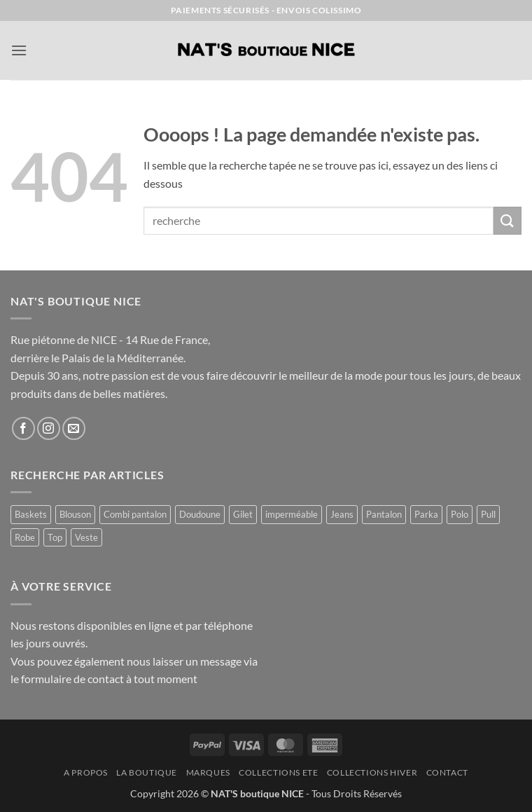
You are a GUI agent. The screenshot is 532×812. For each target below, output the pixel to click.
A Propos (86, 772)
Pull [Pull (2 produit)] (488, 514)
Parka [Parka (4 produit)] (426, 514)
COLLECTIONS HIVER (372, 772)
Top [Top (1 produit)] (55, 537)
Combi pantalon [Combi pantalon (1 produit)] (135, 514)
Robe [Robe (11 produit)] (25, 537)
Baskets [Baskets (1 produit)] (31, 514)
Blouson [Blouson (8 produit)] (75, 514)
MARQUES (208, 772)
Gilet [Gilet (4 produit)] (243, 514)
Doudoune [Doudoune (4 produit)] (200, 514)
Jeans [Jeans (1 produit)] (342, 514)
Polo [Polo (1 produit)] (460, 514)
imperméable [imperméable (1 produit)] (292, 514)
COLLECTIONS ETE (278, 772)
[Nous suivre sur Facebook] (23, 428)
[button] (19, 50)
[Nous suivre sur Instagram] (49, 428)
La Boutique (147, 772)
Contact (447, 772)
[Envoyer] (507, 220)
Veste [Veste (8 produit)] (86, 537)
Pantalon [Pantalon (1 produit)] (384, 514)
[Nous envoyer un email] (74, 428)
